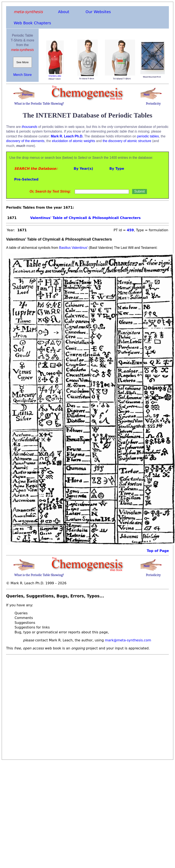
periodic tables (148, 136)
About (64, 12)
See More (22, 62)
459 (130, 230)
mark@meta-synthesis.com (128, 640)
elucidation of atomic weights (74, 141)
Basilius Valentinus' (73, 248)
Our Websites (98, 12)
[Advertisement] (49, 706)
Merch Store (22, 75)
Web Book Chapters (32, 23)
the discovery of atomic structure (127, 141)
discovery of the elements (25, 141)
